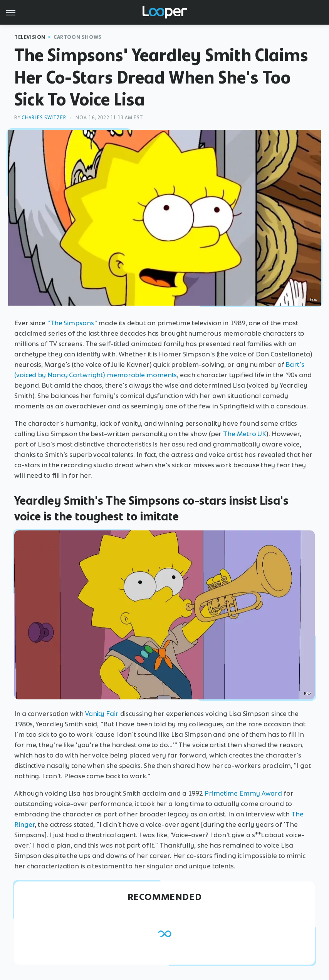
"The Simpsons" (72, 323)
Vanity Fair (102, 714)
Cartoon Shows (78, 37)
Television (30, 37)
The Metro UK (245, 434)
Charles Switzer (44, 118)
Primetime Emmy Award (243, 793)
